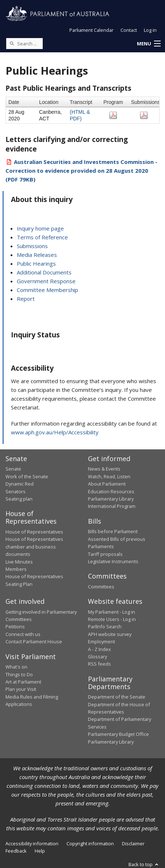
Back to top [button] (144, 864)
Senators (16, 491)
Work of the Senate (27, 476)
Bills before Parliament (113, 531)
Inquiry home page (40, 228)
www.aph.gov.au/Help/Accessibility (55, 432)
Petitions (15, 626)
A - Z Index (99, 649)
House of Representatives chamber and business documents (34, 547)
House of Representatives (34, 532)
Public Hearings (36, 263)
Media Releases (37, 255)
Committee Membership (47, 290)
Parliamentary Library (111, 499)
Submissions (32, 246)
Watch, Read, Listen (109, 476)
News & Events (104, 469)
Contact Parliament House (34, 641)
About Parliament (107, 484)
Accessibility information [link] (32, 843)
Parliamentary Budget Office (118, 734)
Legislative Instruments (113, 561)
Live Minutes (19, 562)
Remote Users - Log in (112, 619)
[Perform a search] (12, 43)
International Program (112, 506)
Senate (13, 469)
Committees (101, 587)
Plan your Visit (21, 689)
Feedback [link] (16, 851)
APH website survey (110, 634)
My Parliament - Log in (112, 612)
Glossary (97, 656)
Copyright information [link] (90, 843)
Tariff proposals (105, 554)
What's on (16, 667)
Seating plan (19, 499)
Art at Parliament (23, 682)
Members (16, 569)
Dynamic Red (20, 484)
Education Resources (111, 491)
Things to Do (19, 674)
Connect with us (23, 634)
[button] (149, 44)
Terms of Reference (42, 237)
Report (26, 299)
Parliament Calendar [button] (91, 30)
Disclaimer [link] (133, 843)
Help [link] (40, 851)
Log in (150, 30)
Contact (129, 30)
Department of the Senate (117, 697)
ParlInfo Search (105, 626)
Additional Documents (44, 272)
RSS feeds (99, 664)
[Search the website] (24, 44)
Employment (101, 641)
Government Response (46, 281)
